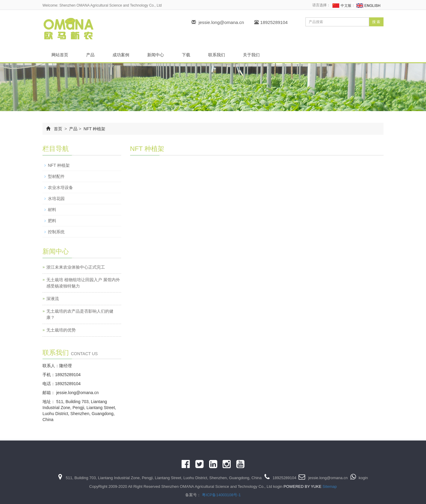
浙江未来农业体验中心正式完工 (76, 267)
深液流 (53, 299)
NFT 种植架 (94, 129)
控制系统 (56, 232)
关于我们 (251, 55)
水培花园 (56, 199)
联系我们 (217, 55)
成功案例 (121, 55)
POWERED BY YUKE (303, 486)
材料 (52, 210)
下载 (186, 55)
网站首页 (60, 55)
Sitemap (330, 486)
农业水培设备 (60, 187)
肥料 (52, 221)
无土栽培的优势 (61, 330)
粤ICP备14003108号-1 (221, 495)
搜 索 (376, 22)
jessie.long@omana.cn (221, 22)
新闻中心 (156, 55)
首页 (58, 129)
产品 (90, 55)
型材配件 (56, 176)
